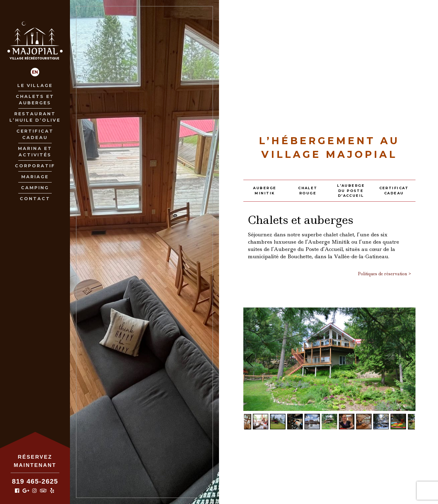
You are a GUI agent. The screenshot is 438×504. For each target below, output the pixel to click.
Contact (35, 199)
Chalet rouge (308, 191)
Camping (35, 188)
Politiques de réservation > (384, 274)
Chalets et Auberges (35, 100)
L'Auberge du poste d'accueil (351, 191)
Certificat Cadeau (35, 134)
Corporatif (35, 166)
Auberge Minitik (265, 191)
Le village (35, 85)
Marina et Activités (35, 152)
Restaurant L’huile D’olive (35, 117)
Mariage (35, 177)
